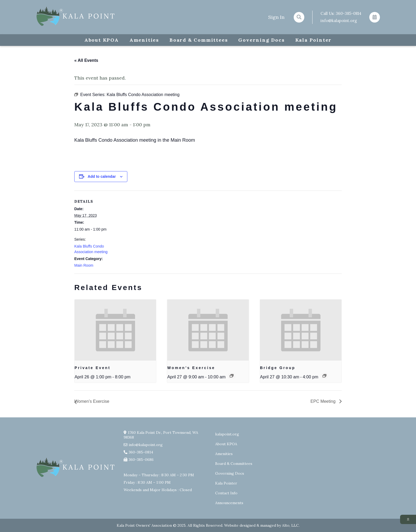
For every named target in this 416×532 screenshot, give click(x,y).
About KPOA (102, 40)
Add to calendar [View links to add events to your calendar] (102, 176)
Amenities (144, 40)
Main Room (84, 265)
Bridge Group (278, 368)
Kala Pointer (314, 40)
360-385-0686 (141, 460)
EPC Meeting (324, 401)
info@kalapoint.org (339, 21)
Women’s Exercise (191, 368)
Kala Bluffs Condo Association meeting (91, 249)
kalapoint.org (227, 434)
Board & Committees (199, 40)
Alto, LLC (290, 525)
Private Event (93, 368)
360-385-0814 (348, 13)
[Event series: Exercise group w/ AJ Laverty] (232, 376)
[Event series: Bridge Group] (324, 376)
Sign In (276, 17)
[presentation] (115, 330)
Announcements (229, 503)
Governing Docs (261, 40)
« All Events (86, 60)
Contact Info (226, 493)
